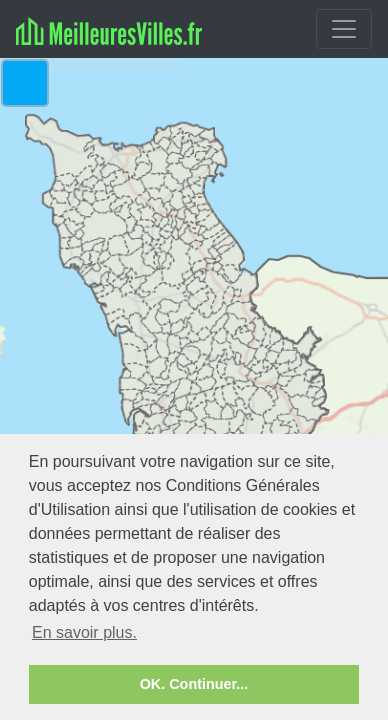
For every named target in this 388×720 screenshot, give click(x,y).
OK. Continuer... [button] (194, 684)
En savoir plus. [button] (84, 632)
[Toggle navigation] (344, 29)
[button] (25, 83)
